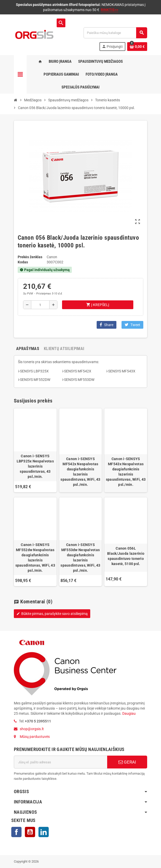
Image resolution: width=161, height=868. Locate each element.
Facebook (16, 832)
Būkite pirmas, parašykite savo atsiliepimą (52, 614)
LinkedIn (44, 832)
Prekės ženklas (30, 257)
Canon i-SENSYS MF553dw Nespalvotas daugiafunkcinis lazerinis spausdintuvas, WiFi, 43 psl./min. (80, 558)
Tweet (132, 325)
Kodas (23, 262)
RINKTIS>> (109, 10)
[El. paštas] (61, 762)
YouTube (30, 832)
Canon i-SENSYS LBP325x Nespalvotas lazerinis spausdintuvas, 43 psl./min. (35, 466)
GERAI (127, 762)
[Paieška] (115, 33)
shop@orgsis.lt (32, 729)
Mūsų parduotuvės (35, 737)
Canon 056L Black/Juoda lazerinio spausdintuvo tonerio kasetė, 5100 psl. (126, 556)
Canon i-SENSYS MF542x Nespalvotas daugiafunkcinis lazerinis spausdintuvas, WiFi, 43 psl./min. (80, 472)
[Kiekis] (40, 305)
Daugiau (129, 713)
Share (107, 325)
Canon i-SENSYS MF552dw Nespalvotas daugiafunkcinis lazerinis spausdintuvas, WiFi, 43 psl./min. (35, 558)
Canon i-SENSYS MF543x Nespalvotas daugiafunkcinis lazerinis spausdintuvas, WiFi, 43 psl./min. (126, 472)
